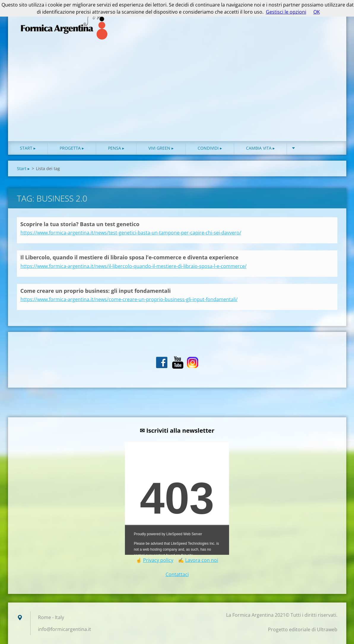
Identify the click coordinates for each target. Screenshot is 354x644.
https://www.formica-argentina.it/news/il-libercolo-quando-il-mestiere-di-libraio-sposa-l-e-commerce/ (134, 266)
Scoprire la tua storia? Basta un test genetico (80, 224)
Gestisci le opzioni (286, 12)
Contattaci (177, 574)
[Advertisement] (177, 97)
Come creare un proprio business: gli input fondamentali (96, 291)
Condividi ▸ (210, 148)
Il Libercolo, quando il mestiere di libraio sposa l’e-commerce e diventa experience (130, 257)
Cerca (331, 17)
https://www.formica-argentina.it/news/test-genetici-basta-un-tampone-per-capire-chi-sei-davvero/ (131, 233)
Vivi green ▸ (161, 148)
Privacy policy (158, 560)
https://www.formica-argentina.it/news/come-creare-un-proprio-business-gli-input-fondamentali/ (129, 299)
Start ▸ (28, 148)
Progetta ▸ (72, 148)
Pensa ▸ (116, 148)
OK (317, 12)
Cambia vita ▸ (260, 148)
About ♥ (308, 148)
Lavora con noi (202, 560)
